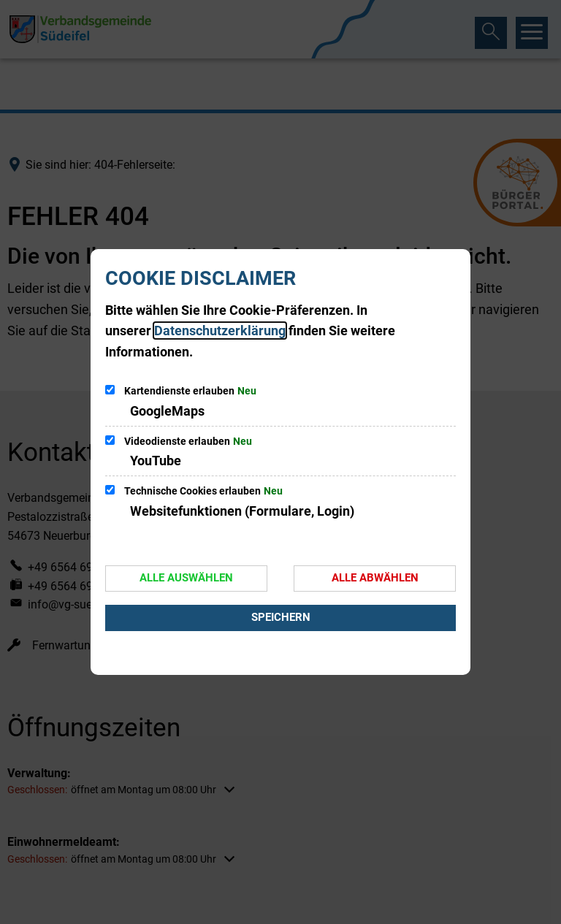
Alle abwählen (375, 578)
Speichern (281, 617)
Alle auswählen (186, 578)
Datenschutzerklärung (220, 331)
